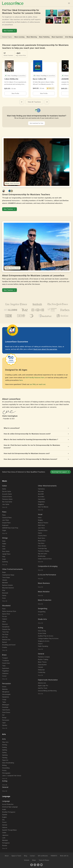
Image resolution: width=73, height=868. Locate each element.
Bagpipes (41, 504)
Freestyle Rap (42, 548)
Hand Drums (6, 710)
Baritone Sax (6, 640)
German (5, 825)
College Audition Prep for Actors (48, 638)
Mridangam (6, 705)
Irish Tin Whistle (43, 507)
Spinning (5, 755)
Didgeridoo (41, 502)
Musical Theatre (43, 523)
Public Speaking (43, 646)
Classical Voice (43, 530)
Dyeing (4, 752)
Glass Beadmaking (8, 763)
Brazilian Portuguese (9, 812)
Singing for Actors (44, 641)
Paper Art (5, 760)
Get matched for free (36, 123)
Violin (4, 541)
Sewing (4, 747)
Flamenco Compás (44, 657)
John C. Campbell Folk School (12, 776)
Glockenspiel (6, 694)
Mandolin (5, 583)
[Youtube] (41, 865)
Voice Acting (42, 631)
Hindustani (41, 670)
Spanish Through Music (9, 830)
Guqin (4, 559)
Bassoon (5, 624)
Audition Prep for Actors (46, 636)
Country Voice (42, 536)
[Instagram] (35, 865)
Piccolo (5, 616)
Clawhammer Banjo (8, 575)
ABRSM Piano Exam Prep (10, 528)
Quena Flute (6, 614)
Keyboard (5, 525)
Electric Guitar (7, 491)
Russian (5, 845)
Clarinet (5, 619)
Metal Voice (42, 541)
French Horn (6, 663)
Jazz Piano (6, 520)
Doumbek (5, 707)
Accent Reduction (8, 804)
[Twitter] (38, 865)
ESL (3, 820)
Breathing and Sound (9, 645)
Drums (4, 687)
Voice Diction (42, 546)
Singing (40, 520)
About (7, 856)
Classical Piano (7, 518)
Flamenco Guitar (7, 499)
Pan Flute (5, 634)
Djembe (5, 725)
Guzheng (5, 562)
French (4, 822)
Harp (4, 557)
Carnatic (41, 667)
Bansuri (5, 642)
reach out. (42, 384)
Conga (4, 700)
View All (5, 507)
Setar (4, 598)
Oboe (4, 622)
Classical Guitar (7, 497)
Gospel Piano (6, 523)
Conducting (42, 672)
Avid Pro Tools (43, 688)
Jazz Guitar (6, 504)
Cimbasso (5, 673)
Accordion (41, 497)
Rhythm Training (43, 659)
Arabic (4, 809)
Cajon (4, 723)
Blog (26, 856)
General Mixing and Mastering (47, 691)
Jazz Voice (41, 528)
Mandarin (5, 840)
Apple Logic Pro (43, 686)
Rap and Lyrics (43, 554)
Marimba (5, 689)
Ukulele (5, 580)
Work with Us (64, 856)
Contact (32, 856)
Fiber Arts (5, 742)
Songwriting (42, 612)
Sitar (4, 590)
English (4, 817)
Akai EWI (41, 494)
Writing (4, 765)
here (21, 380)
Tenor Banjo (6, 577)
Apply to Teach (16, 856)
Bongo (4, 718)
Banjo (4, 572)
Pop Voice (41, 543)
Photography (6, 773)
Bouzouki (5, 593)
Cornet (4, 676)
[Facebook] (32, 865)
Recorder (41, 491)
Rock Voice (41, 538)
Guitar (4, 489)
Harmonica (41, 489)
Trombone (6, 661)
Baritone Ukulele (7, 585)
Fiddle (4, 544)
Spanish (5, 815)
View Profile (15, 93)
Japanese (5, 835)
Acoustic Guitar (7, 494)
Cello (4, 549)
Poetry (4, 770)
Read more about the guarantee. (45, 349)
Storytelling (6, 768)
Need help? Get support (60, 472)
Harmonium (42, 499)
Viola (4, 546)
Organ (4, 530)
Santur (4, 595)
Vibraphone (6, 692)
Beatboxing (42, 556)
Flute (4, 609)
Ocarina (5, 647)
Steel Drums (6, 712)
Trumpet (5, 658)
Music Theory (42, 662)
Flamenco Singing (44, 551)
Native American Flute (9, 611)
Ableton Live (42, 683)
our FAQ (33, 384)
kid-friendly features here (35, 378)
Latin (4, 838)
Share (34, 860)
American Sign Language (10, 807)
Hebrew (5, 827)
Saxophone (6, 627)
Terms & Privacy (44, 860)
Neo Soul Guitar (7, 502)
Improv (40, 644)
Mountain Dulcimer (8, 588)
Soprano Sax (6, 629)
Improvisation (42, 665)
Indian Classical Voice (45, 559)
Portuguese (6, 843)
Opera (40, 533)
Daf (3, 715)
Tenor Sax (5, 632)
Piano (4, 515)
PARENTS (54, 856)
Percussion (6, 720)
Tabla (4, 702)
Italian (4, 833)
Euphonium (6, 668)
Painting (5, 758)
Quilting (5, 750)
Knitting (5, 745)
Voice (40, 518)
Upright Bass (6, 554)
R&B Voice (41, 525)
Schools (27, 860)
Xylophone (6, 697)
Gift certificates (43, 856)
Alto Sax (5, 637)
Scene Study (42, 633)
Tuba (4, 666)
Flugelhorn (6, 671)
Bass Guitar (6, 551)
